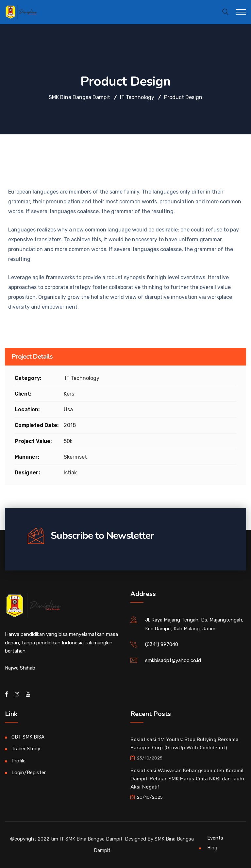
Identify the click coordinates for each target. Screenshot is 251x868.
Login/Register (29, 773)
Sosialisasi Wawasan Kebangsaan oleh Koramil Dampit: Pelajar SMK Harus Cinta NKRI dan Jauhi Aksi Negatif (187, 779)
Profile (18, 761)
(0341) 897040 (162, 644)
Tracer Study (26, 749)
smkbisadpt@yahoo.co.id (173, 660)
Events (215, 838)
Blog (212, 848)
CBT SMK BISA (28, 737)
